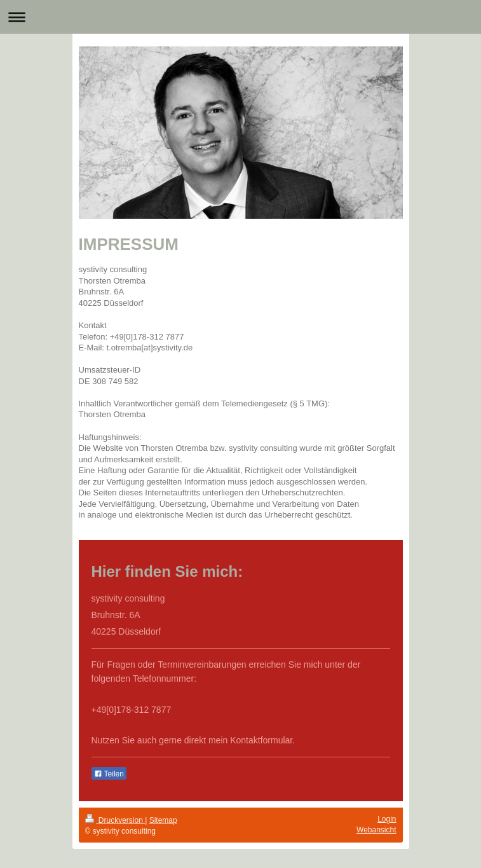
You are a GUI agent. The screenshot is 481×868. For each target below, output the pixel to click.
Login (387, 819)
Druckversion (115, 820)
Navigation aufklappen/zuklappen (240, 17)
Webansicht (376, 830)
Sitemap (163, 820)
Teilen (109, 774)
